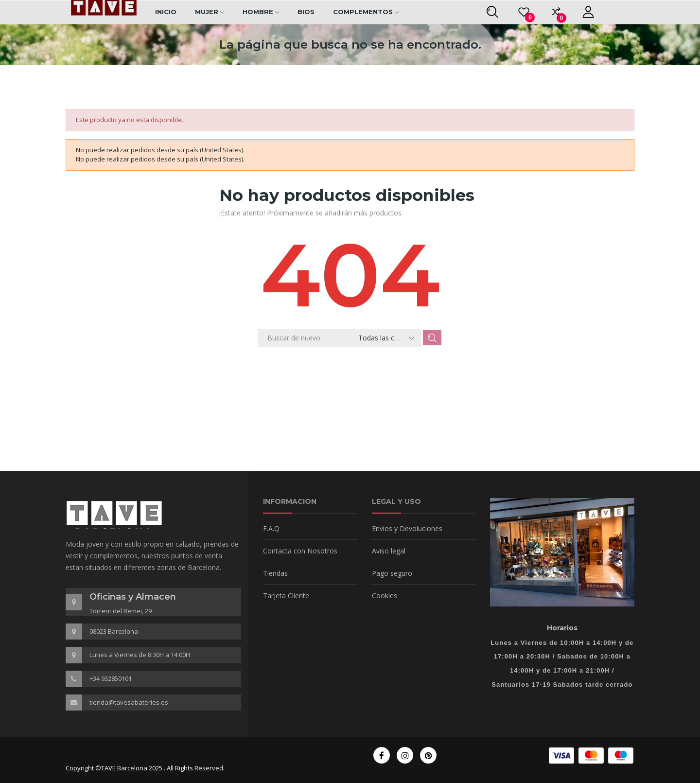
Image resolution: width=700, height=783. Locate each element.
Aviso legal (389, 551)
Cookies (385, 596)
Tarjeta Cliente (286, 596)
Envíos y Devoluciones (407, 528)
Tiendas (275, 573)
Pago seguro (392, 573)
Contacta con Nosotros (300, 551)
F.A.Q (271, 528)
